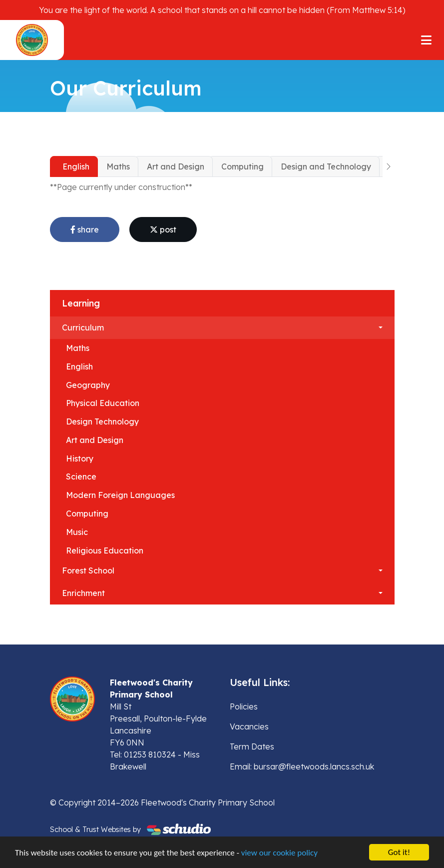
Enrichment (83, 593)
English (76, 166)
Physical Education (103, 403)
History (80, 458)
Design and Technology (326, 166)
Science (81, 476)
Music (77, 532)
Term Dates (252, 746)
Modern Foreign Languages (120, 495)
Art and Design (176, 166)
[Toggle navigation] (426, 40)
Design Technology (102, 421)
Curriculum (83, 327)
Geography (88, 385)
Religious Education (105, 550)
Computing (242, 166)
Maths (118, 166)
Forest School (88, 570)
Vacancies (249, 726)
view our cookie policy (279, 853)
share (85, 229)
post (163, 229)
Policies (244, 706)
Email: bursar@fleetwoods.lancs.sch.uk (302, 766)
